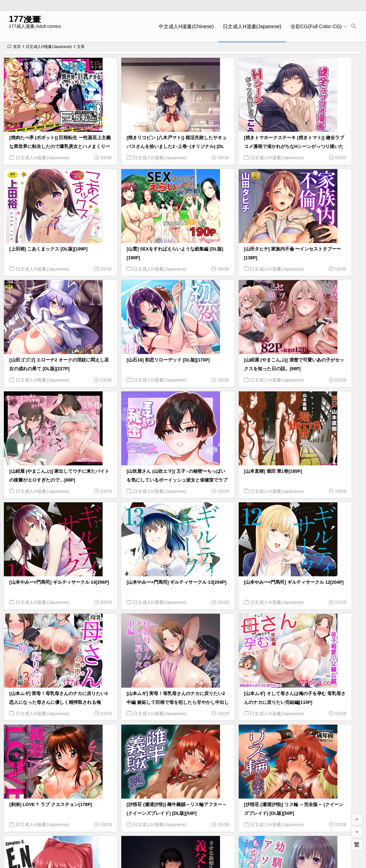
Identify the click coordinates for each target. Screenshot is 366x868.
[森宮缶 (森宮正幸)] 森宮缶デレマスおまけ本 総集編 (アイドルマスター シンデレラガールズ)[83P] (136, 788)
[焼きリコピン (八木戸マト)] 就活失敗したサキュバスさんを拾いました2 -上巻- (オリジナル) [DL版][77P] (136, 137)
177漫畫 (23, 20)
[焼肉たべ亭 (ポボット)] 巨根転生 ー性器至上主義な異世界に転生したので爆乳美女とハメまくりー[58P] (46, 137)
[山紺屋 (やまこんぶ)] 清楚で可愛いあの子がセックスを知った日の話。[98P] (46, 354)
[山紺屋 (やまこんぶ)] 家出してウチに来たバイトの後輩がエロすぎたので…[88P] (136, 354)
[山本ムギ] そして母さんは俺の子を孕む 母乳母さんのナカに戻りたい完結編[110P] (137, 571)
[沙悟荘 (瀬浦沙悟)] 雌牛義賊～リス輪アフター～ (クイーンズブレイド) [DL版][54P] (318, 571)
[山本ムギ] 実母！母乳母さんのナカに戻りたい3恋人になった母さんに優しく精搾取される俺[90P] (318, 463)
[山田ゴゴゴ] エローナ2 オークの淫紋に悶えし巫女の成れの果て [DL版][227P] (228, 246)
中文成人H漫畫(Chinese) (188, 26)
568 (339, 821)
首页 (14, 46)
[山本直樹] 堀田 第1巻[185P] (310, 345)
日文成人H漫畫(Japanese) (254, 26)
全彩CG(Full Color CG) (318, 26)
